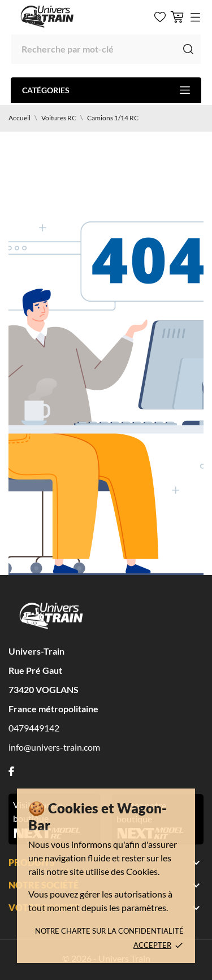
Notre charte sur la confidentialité (109, 931)
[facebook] (11, 771)
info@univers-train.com (54, 747)
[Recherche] (106, 49)
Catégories (106, 90)
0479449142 (34, 728)
